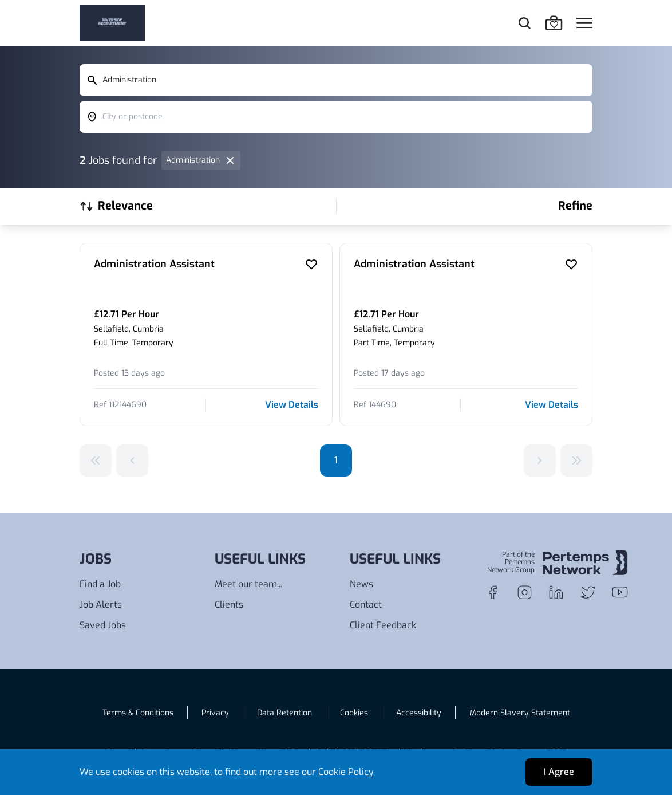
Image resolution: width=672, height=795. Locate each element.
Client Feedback (383, 625)
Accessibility (419, 713)
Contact (366, 605)
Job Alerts (101, 605)
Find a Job (100, 584)
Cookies (354, 713)
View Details (292, 405)
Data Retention (284, 713)
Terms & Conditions (138, 713)
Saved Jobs (103, 625)
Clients (229, 605)
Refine (575, 206)
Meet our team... (248, 584)
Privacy (215, 713)
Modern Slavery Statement (520, 713)
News (361, 584)
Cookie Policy (346, 772)
